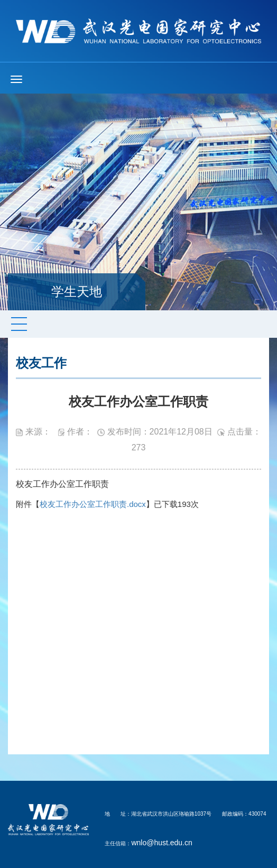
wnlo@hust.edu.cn (161, 843)
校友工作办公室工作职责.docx (93, 504)
